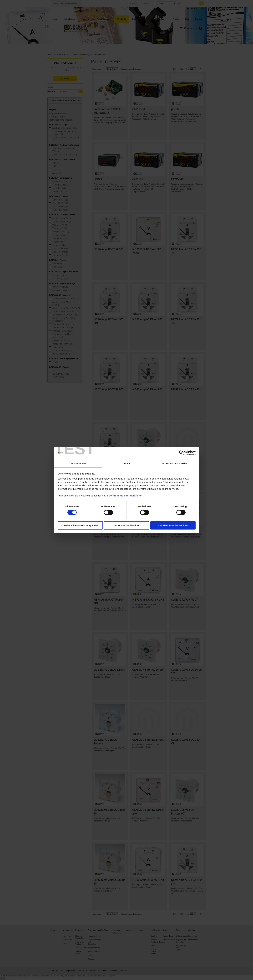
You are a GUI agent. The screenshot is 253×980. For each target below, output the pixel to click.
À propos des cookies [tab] (175, 463)
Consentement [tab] (78, 463)
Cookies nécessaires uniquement (80, 525)
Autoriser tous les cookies (173, 525)
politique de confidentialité (125, 496)
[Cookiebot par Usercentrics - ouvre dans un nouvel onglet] (181, 453)
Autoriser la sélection (127, 525)
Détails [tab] (126, 463)
